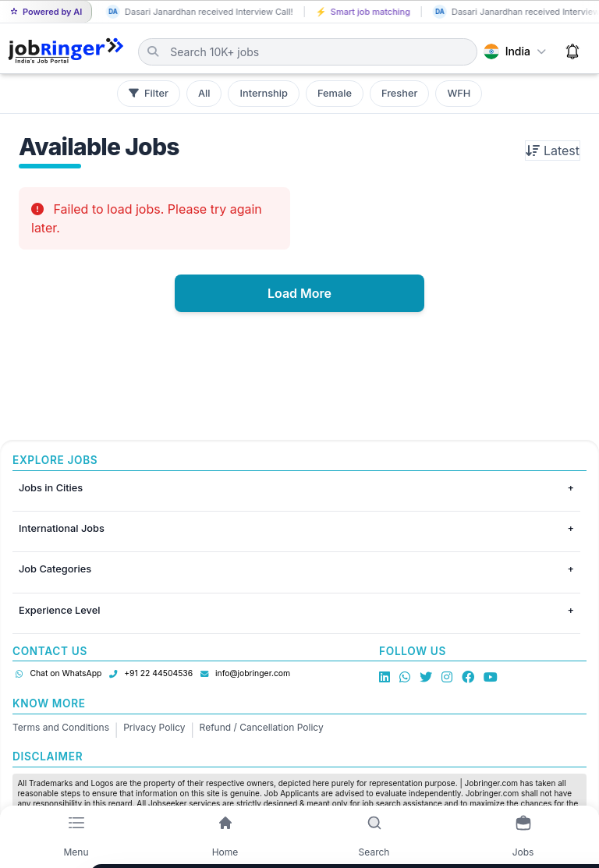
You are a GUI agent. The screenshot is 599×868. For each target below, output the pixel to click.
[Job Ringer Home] (66, 51)
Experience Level (59, 610)
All (204, 93)
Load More (299, 293)
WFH (459, 93)
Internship (263, 93)
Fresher (399, 93)
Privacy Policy (154, 727)
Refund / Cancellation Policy (262, 727)
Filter (149, 93)
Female (335, 93)
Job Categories (55, 569)
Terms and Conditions (61, 727)
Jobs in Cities (51, 488)
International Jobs (62, 528)
